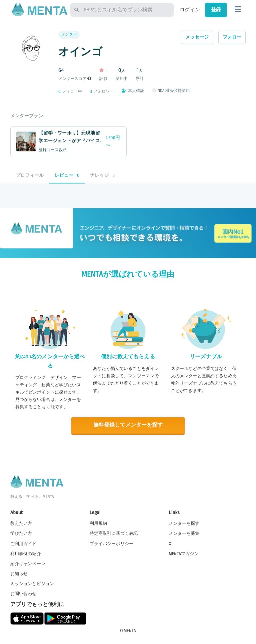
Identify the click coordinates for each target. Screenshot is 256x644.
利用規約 (98, 523)
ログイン (190, 10)
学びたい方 (21, 533)
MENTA (130, 630)
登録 (216, 10)
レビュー (67, 175)
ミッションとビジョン (32, 583)
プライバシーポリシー (112, 543)
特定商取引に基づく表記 (114, 533)
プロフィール (30, 175)
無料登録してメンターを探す (128, 425)
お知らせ (19, 573)
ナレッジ (102, 175)
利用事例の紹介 (26, 553)
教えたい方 (21, 523)
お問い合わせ (23, 593)
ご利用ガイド (23, 543)
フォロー (232, 37)
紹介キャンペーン (28, 563)
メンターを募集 (184, 533)
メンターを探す (184, 523)
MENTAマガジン (183, 553)
